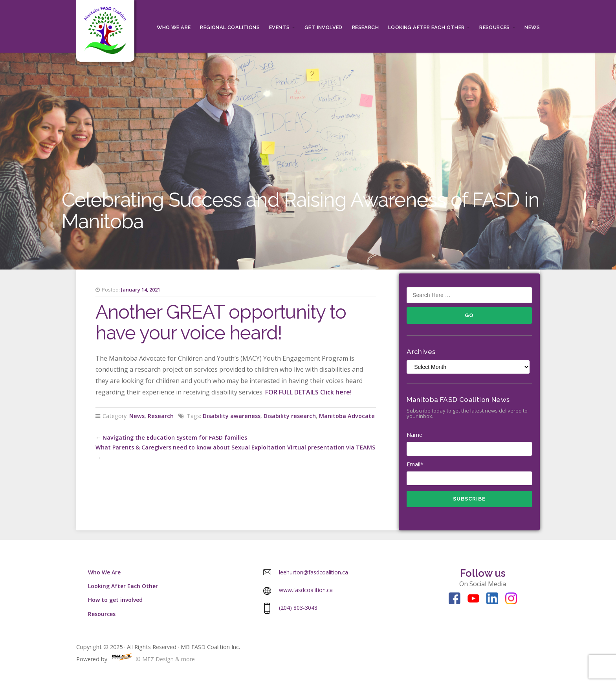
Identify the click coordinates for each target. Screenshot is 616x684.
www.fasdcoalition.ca (306, 590)
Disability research (290, 416)
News (532, 27)
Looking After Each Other (426, 27)
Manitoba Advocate (347, 416)
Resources (495, 27)
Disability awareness (232, 416)
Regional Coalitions (230, 27)
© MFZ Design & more (152, 659)
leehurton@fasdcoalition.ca (313, 572)
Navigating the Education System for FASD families (175, 437)
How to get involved (115, 600)
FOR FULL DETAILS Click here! (308, 392)
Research (161, 416)
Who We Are (174, 27)
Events (279, 27)
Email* (469, 473)
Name (469, 444)
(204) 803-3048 (298, 608)
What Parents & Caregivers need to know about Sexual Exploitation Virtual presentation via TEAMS (235, 447)
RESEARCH (365, 27)
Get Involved (324, 27)
